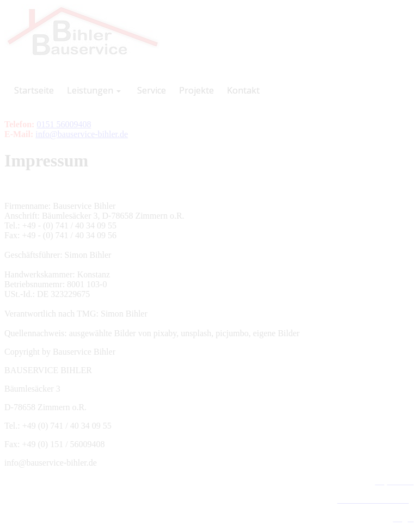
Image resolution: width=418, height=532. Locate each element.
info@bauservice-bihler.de (82, 134)
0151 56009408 (64, 124)
